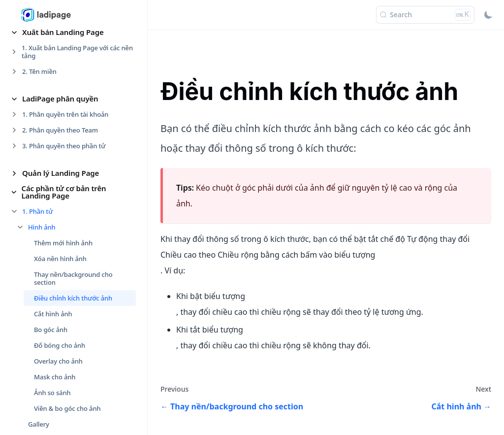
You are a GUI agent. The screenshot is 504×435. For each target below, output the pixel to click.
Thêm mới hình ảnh (63, 243)
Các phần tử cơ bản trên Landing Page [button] (64, 192)
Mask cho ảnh (55, 377)
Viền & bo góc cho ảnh (67, 408)
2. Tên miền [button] (39, 71)
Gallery (39, 424)
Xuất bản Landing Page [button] (63, 32)
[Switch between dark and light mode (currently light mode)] (488, 15)
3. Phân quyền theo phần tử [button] (64, 146)
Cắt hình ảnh (53, 314)
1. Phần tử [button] (37, 211)
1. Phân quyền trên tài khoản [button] (65, 114)
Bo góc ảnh (51, 330)
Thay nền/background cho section (73, 278)
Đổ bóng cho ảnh (60, 345)
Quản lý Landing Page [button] (61, 173)
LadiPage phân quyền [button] (60, 99)
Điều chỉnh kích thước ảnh (73, 298)
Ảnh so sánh (52, 393)
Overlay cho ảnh (58, 361)
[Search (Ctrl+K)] (425, 15)
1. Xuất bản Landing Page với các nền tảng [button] (77, 52)
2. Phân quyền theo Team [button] (60, 130)
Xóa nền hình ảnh (60, 259)
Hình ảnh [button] (42, 227)
